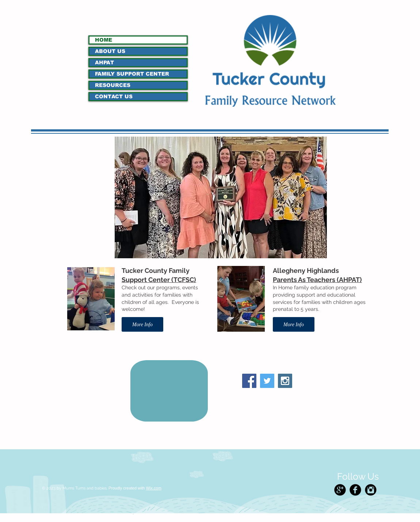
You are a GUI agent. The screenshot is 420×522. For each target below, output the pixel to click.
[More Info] (142, 324)
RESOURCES (113, 85)
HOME (104, 40)
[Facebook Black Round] (355, 490)
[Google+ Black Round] (340, 490)
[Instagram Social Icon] (285, 381)
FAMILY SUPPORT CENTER (132, 74)
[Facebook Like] (270, 396)
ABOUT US (110, 51)
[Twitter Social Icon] (267, 381)
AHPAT (104, 62)
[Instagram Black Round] (371, 490)
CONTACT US (114, 96)
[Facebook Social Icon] (249, 381)
